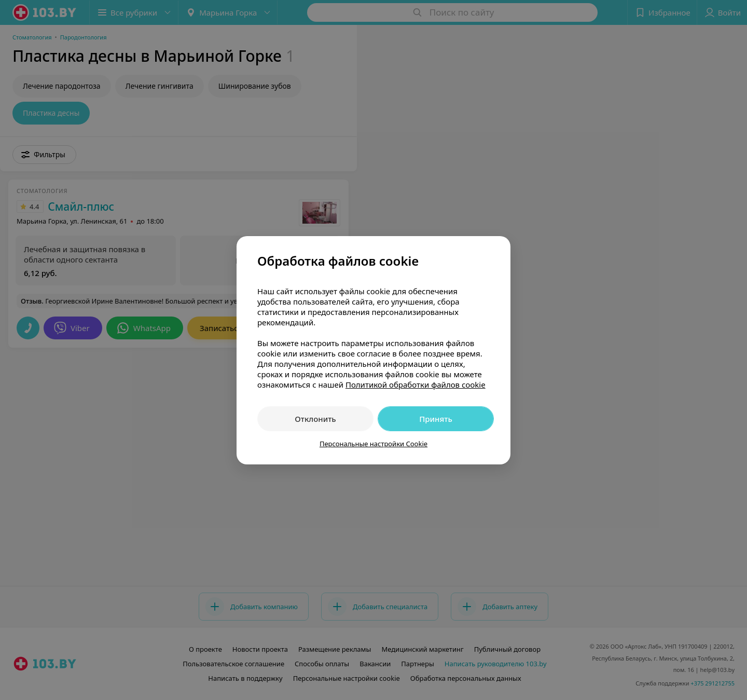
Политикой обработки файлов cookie (416, 385)
